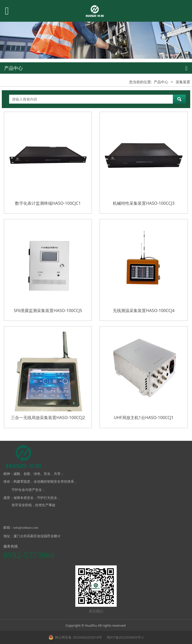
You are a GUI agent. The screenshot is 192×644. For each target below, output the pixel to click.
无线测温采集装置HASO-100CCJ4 (144, 310)
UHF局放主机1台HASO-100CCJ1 (144, 418)
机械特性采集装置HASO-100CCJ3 (144, 203)
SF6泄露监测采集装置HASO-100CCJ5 (48, 310)
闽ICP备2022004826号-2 (125, 637)
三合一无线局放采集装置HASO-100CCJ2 (48, 418)
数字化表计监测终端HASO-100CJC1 (48, 203)
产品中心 (161, 82)
